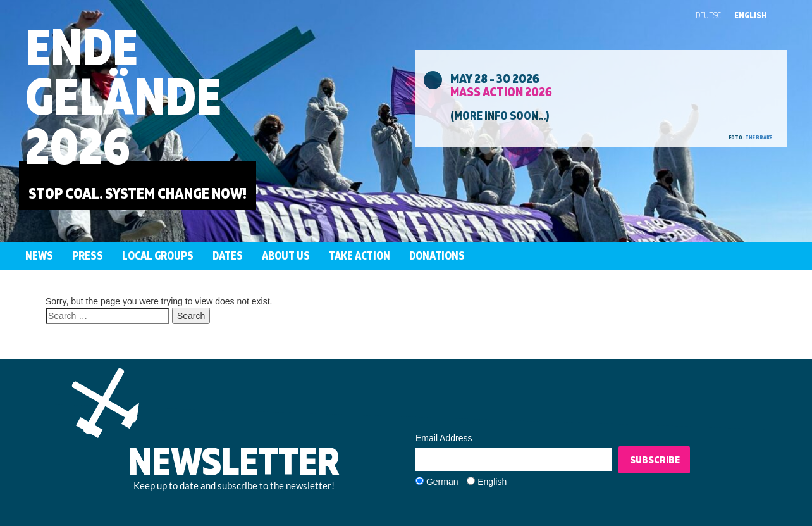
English (750, 15)
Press (88, 255)
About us (286, 255)
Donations (437, 255)
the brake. (760, 137)
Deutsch (711, 15)
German (442, 482)
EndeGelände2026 (123, 96)
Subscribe (655, 460)
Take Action (360, 255)
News (39, 255)
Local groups (158, 255)
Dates (228, 255)
